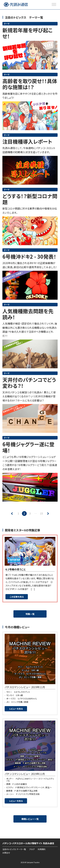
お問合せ (6, 853)
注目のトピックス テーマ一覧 (14, 849)
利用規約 (42, 849)
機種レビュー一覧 (30, 819)
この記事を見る (17, 597)
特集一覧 (30, 614)
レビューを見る (16, 709)
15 (42, 513)
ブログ (32, 849)
